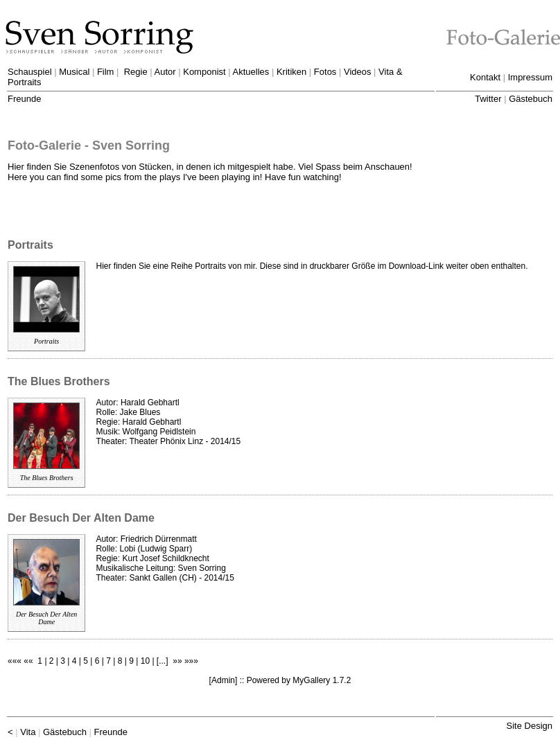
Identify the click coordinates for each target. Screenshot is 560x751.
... (162, 661)
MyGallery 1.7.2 (322, 680)
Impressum (530, 77)
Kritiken (291, 72)
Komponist (204, 72)
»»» (191, 661)
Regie (136, 72)
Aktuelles (251, 72)
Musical (74, 72)
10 (145, 661)
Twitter (488, 99)
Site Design (530, 726)
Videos (358, 72)
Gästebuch (531, 99)
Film (106, 72)
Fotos (325, 72)
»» (177, 661)
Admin (223, 680)
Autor (165, 72)
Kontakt (485, 77)
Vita (28, 732)
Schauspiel (30, 72)
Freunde (24, 99)
